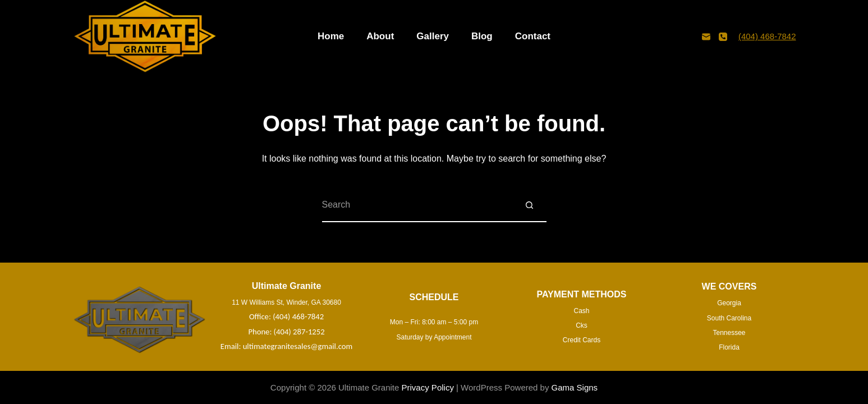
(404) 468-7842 (767, 36)
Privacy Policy (428, 387)
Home (331, 36)
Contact (533, 36)
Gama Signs (575, 387)
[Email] (706, 37)
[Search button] (530, 205)
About (380, 36)
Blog (482, 36)
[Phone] (723, 37)
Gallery (433, 36)
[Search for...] (417, 205)
